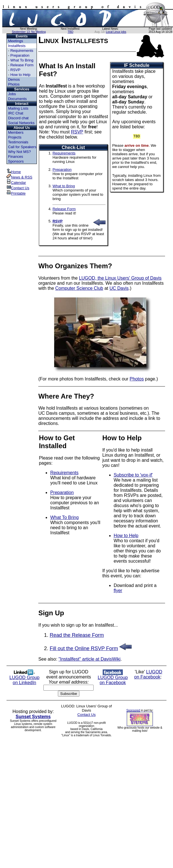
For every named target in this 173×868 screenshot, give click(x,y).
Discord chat (18, 118)
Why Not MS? (19, 152)
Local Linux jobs (116, 32)
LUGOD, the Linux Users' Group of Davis (120, 278)
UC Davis (119, 288)
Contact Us (18, 188)
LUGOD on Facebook (148, 674)
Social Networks (21, 123)
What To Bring (22, 60)
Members (16, 132)
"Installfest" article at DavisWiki (89, 659)
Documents (17, 99)
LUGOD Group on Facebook (113, 678)
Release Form (22, 65)
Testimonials (18, 142)
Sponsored (133, 710)
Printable (16, 193)
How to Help (20, 75)
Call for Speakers (22, 147)
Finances (15, 157)
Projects (15, 137)
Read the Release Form (77, 635)
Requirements (22, 51)
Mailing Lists (18, 108)
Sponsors (16, 161)
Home (14, 172)
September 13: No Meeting (29, 32)
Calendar (16, 183)
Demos (14, 79)
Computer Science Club (79, 288)
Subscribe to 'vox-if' (133, 475)
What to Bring (64, 186)
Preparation (20, 55)
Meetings (15, 41)
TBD (70, 32)
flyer (118, 591)
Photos (14, 84)
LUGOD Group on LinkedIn (24, 678)
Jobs (12, 94)
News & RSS (19, 177)
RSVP (15, 70)
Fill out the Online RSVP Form (84, 648)
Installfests (17, 46)
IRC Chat (15, 113)
